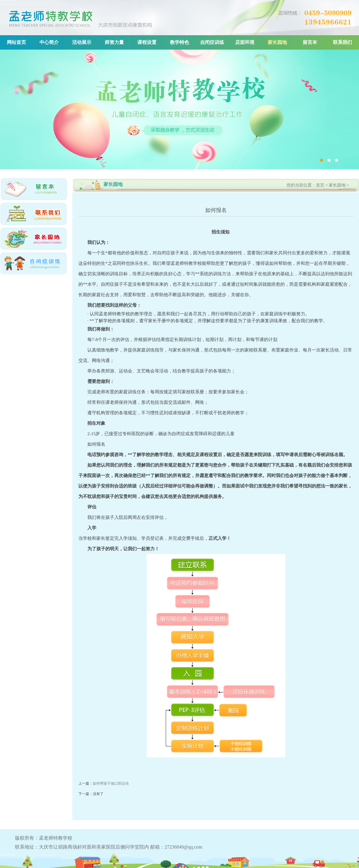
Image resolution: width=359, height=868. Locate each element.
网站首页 (16, 42)
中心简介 (49, 42)
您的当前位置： (301, 185)
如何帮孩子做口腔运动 (111, 783)
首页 (320, 185)
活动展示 (82, 42)
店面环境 (245, 42)
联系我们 (343, 42)
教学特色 (180, 42)
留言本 (310, 42)
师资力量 (114, 42)
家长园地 (277, 42)
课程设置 (147, 42)
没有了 (98, 794)
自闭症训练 (212, 42)
